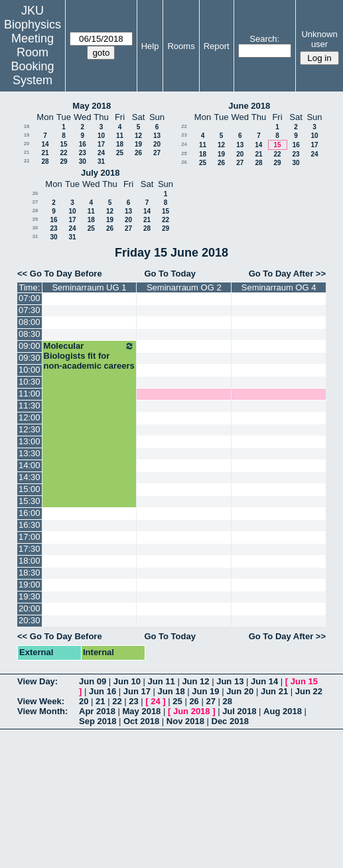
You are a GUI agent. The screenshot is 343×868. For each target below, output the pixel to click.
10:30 (30, 382)
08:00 (30, 322)
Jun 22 (309, 691)
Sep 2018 (98, 721)
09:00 (30, 346)
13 (157, 136)
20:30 (30, 620)
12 (138, 136)
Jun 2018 (192, 711)
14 (45, 144)
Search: (264, 39)
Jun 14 (264, 681)
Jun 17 (137, 691)
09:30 (30, 358)
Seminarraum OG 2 (184, 287)
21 (27, 152)
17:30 (30, 549)
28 (45, 161)
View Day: (37, 681)
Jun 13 (230, 681)
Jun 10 (127, 681)
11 (120, 136)
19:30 (30, 596)
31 (101, 161)
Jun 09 (93, 681)
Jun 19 (205, 691)
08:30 (30, 334)
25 (120, 153)
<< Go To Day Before (60, 274)
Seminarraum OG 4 (279, 287)
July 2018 (101, 173)
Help (150, 46)
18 (27, 126)
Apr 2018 (97, 711)
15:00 (30, 489)
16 (83, 144)
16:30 (30, 525)
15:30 (30, 501)
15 (63, 144)
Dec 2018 (230, 721)
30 (83, 161)
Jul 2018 (239, 711)
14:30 (30, 477)
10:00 (30, 370)
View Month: (42, 711)
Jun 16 (103, 691)
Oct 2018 (141, 721)
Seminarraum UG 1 (89, 287)
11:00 (30, 394)
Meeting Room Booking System (32, 59)
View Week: (41, 701)
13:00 (30, 441)
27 (157, 153)
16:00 (30, 513)
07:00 (30, 298)
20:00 (30, 608)
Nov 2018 (185, 721)
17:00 (30, 537)
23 (83, 153)
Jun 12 (195, 681)
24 (101, 153)
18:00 (30, 561)
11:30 (30, 405)
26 (138, 153)
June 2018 (249, 106)
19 (27, 135)
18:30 (30, 573)
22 (63, 153)
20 (27, 144)
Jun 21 (274, 691)
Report (217, 46)
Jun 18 (171, 691)
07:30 (30, 310)
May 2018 (92, 106)
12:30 (30, 429)
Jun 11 (162, 681)
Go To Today (170, 274)
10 (101, 136)
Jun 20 (240, 691)
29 (63, 161)
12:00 (30, 417)
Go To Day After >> (287, 274)
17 (101, 144)
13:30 (30, 453)
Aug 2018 (283, 711)
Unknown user (319, 39)
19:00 (30, 585)
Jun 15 (304, 681)
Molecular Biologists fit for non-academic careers (90, 356)
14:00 (30, 465)
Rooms (181, 46)
